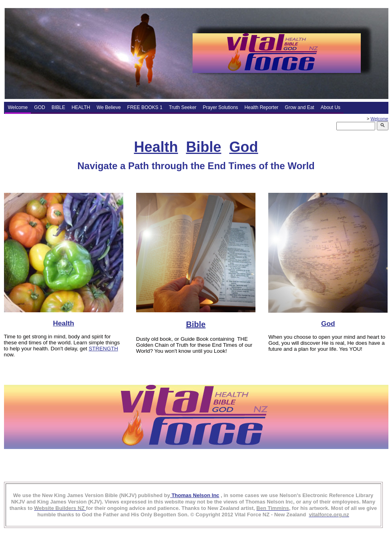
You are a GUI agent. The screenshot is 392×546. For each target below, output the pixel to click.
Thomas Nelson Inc (195, 495)
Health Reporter (262, 107)
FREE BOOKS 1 (145, 107)
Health (156, 147)
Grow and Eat (299, 107)
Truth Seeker (183, 107)
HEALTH (81, 107)
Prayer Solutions (221, 107)
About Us (331, 107)
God (244, 147)
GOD (39, 107)
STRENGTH (103, 349)
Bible (204, 147)
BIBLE (58, 107)
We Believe (109, 107)
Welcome (18, 107)
